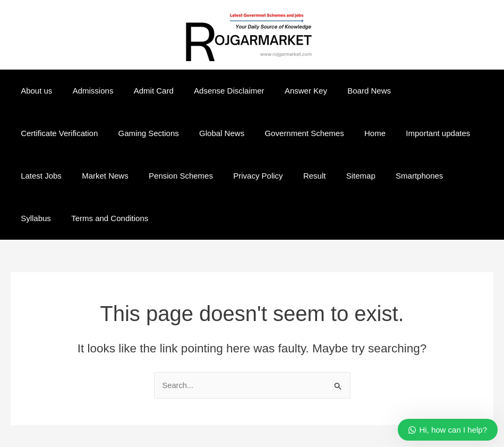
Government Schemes (196, 133)
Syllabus (326, 176)
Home (262, 133)
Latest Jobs (389, 133)
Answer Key (286, 91)
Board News (345, 91)
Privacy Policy (123, 176)
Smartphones (272, 176)
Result (176, 176)
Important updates (321, 133)
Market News (449, 133)
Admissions (86, 91)
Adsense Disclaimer (214, 91)
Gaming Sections (49, 133)
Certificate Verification (421, 91)
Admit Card (143, 91)
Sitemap (217, 176)
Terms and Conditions (396, 176)
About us (34, 91)
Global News (118, 133)
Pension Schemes (51, 176)
